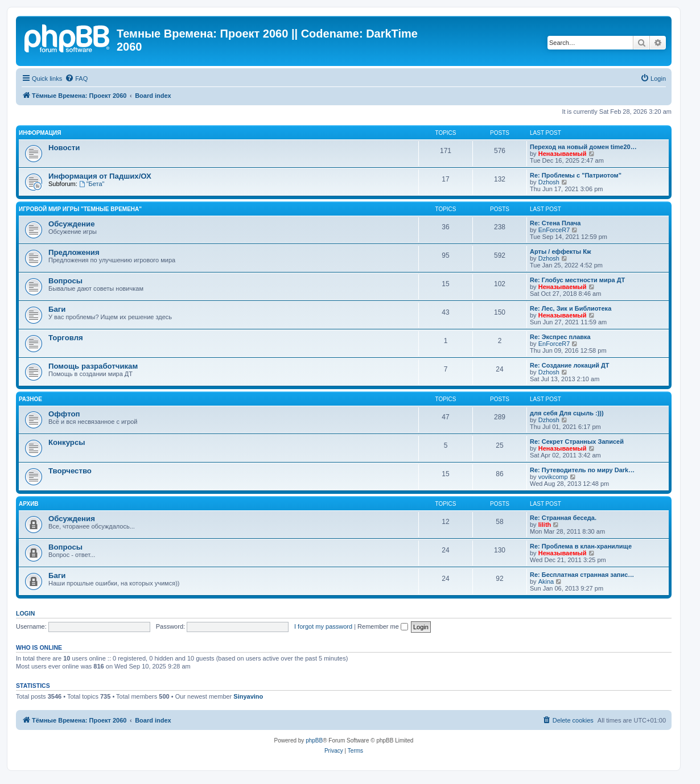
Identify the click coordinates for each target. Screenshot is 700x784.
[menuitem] (76, 79)
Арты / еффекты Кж (561, 251)
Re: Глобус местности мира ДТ (577, 280)
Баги (57, 309)
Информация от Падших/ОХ (100, 176)
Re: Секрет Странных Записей (577, 441)
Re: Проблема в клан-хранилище (581, 546)
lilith (545, 525)
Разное (30, 399)
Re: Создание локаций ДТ (570, 365)
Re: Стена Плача (555, 223)
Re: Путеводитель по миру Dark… (582, 470)
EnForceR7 (554, 230)
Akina (546, 581)
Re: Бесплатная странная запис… (582, 575)
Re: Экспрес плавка (560, 337)
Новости (64, 148)
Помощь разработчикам (93, 366)
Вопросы (65, 281)
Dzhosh (549, 182)
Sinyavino (248, 696)
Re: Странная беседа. (563, 518)
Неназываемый (563, 154)
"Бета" (92, 184)
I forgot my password (323, 626)
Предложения (74, 252)
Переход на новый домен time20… (583, 147)
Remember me (383, 626)
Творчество (70, 471)
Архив (29, 504)
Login (25, 613)
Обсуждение (72, 224)
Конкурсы (67, 442)
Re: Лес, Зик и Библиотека (571, 308)
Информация (40, 133)
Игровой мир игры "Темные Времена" (80, 209)
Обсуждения (72, 519)
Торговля (66, 338)
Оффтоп (64, 414)
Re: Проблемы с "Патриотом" (576, 175)
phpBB (314, 740)
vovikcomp (553, 477)
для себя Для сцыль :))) (567, 413)
